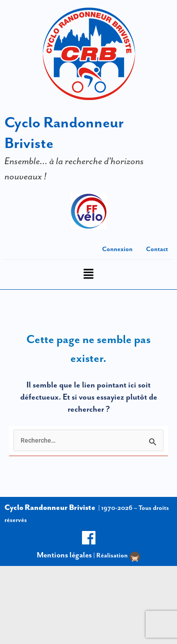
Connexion (117, 249)
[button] (88, 275)
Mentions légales (64, 555)
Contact (157, 249)
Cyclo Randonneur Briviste (50, 507)
